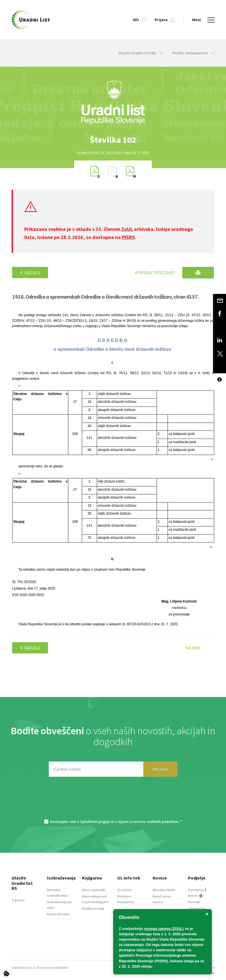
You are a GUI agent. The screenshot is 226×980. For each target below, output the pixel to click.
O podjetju (196, 890)
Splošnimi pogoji (95, 821)
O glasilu (18, 900)
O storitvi (125, 890)
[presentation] (113, 801)
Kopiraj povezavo (155, 273)
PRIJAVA (160, 769)
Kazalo (30, 273)
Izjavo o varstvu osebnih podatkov (148, 821)
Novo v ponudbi (94, 890)
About (195, 895)
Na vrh (193, 648)
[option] (113, 140)
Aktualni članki (164, 890)
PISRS (128, 237)
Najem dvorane (58, 914)
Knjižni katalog (93, 908)
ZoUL (127, 229)
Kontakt (194, 902)
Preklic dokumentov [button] (194, 53)
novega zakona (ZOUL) (164, 929)
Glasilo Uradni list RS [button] (141, 53)
